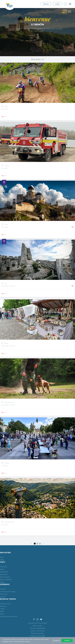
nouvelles (3, 589)
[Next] (43, 543)
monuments (4, 567)
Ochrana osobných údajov (38, 636)
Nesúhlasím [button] (57, 641)
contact (2, 609)
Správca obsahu (38, 626)
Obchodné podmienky (37, 633)
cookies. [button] (27, 641)
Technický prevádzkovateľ (38, 628)
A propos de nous (5, 604)
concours (3, 597)
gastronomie (4, 574)
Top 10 (2, 557)
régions (2, 560)
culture (2, 569)
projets (2, 614)
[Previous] (31, 543)
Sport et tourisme (5, 577)
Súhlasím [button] (67, 641)
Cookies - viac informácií (37, 631)
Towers (2, 582)
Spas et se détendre (6, 580)
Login (57, 4)
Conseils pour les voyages (8, 592)
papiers (2, 611)
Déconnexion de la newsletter (9, 617)
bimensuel (3, 606)
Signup (46, 4)
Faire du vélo (4, 594)
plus (3, 117)
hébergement (4, 572)
